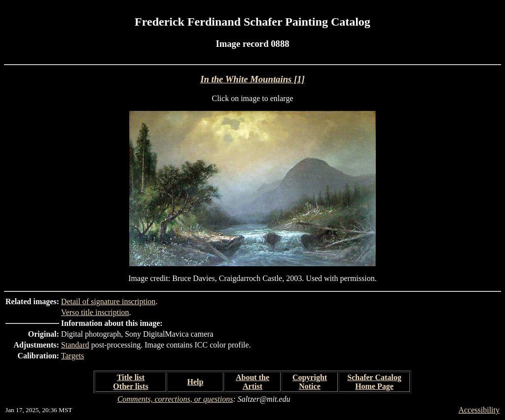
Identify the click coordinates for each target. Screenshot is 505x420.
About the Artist (252, 382)
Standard (75, 345)
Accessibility (479, 410)
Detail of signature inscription (108, 301)
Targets (73, 356)
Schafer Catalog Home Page (374, 382)
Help (196, 382)
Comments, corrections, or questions (175, 399)
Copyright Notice (310, 382)
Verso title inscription (95, 312)
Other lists (130, 386)
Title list (131, 377)
